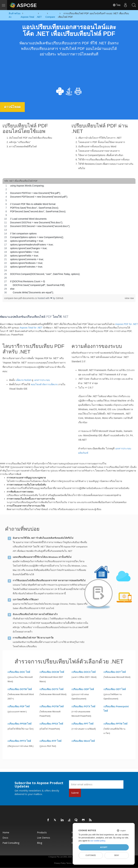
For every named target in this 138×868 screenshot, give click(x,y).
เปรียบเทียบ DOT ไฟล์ (115, 672)
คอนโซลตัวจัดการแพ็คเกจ (44, 384)
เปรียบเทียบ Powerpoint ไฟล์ (116, 709)
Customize (91, 855)
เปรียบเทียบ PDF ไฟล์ (19, 706)
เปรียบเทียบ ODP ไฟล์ (83, 689)
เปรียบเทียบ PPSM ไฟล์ (20, 724)
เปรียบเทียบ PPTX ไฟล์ (19, 741)
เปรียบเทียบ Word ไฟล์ (83, 741)
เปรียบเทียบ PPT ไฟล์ (82, 724)
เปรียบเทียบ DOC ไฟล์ (19, 672)
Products (42, 832)
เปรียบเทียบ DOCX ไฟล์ (84, 672)
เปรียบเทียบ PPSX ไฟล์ (51, 724)
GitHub (60, 298)
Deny (117, 855)
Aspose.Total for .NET (31, 328)
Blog (40, 843)
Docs (5, 838)
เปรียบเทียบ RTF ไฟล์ (50, 741)
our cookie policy (98, 841)
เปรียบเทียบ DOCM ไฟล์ (52, 672)
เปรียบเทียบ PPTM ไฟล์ (115, 724)
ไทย (117, 5)
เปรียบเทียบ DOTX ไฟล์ (51, 689)
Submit (75, 793)
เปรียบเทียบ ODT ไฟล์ (115, 689)
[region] (69, 239)
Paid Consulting (11, 843)
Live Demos (44, 838)
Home (6, 832)
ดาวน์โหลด (12, 107)
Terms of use (72, 863)
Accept (104, 847)
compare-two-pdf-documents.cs (21, 298)
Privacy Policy (60, 863)
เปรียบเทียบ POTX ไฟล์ (83, 706)
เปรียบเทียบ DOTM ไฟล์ (20, 689)
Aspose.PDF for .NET (126, 324)
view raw (129, 298)
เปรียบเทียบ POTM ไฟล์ (52, 706)
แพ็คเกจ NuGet (23, 380)
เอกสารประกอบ (42, 380)
